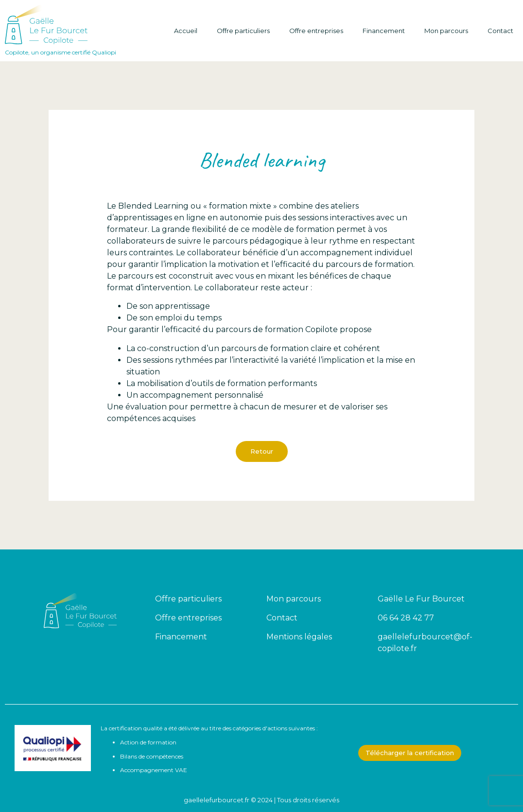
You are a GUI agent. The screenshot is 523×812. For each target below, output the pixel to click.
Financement (384, 31)
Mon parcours (446, 31)
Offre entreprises (316, 31)
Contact (500, 31)
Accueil (186, 31)
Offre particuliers (243, 31)
